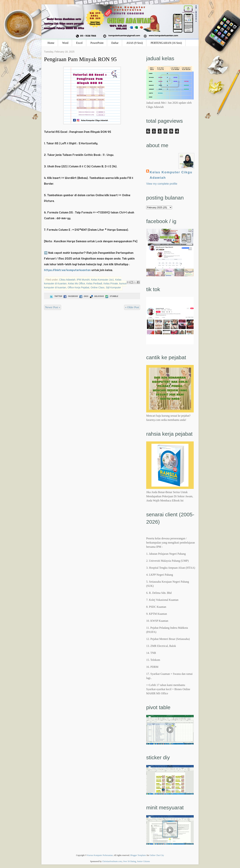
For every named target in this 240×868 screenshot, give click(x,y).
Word (65, 43)
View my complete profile (162, 184)
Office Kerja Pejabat (78, 287)
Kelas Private (111, 283)
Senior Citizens (143, 861)
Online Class (98, 287)
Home (51, 43)
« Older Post (132, 307)
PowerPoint (97, 43)
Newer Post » (53, 307)
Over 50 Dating (130, 861)
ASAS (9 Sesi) (134, 43)
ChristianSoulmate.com (112, 861)
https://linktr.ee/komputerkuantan (67, 270)
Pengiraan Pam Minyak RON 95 (80, 59)
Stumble (111, 296)
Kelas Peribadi (94, 283)
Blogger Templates (138, 855)
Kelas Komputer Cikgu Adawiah (171, 175)
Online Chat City (157, 855)
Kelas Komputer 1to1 (102, 280)
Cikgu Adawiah (67, 280)
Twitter (56, 296)
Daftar (115, 43)
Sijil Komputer (113, 287)
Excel (79, 43)
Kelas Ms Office (77, 283)
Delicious (97, 296)
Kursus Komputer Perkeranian (100, 855)
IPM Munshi (83, 280)
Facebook (70, 296)
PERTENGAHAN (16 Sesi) (166, 43)
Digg (84, 296)
